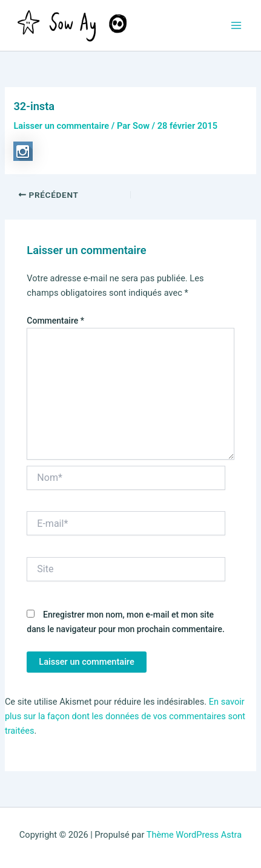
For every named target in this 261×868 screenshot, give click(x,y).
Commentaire (55, 321)
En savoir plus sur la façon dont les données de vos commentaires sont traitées (125, 716)
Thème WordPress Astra (194, 835)
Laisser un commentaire (61, 126)
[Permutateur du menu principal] (236, 25)
